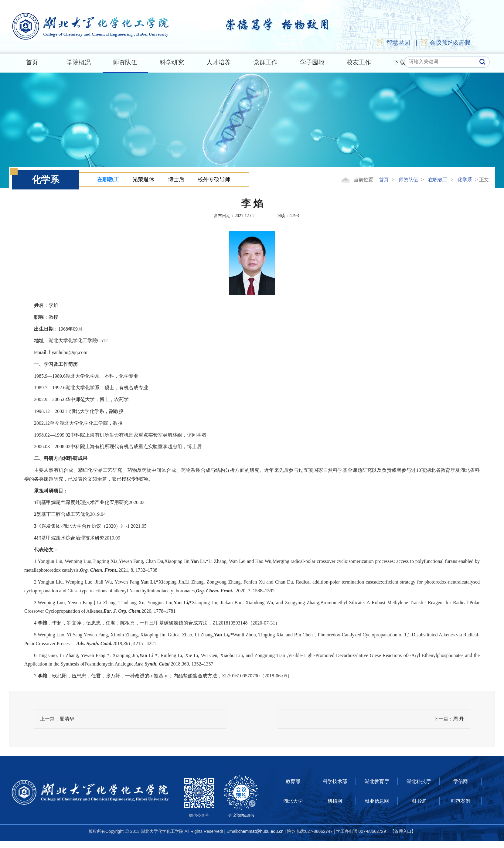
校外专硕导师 (214, 179)
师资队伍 (125, 62)
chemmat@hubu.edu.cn (261, 831)
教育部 (293, 781)
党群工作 (265, 62)
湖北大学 (293, 801)
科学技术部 (335, 781)
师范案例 (461, 801)
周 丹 (458, 719)
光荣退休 (143, 179)
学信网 (461, 781)
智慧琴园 (393, 42)
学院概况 (79, 62)
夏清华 (67, 719)
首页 (32, 62)
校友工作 (359, 62)
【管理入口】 (403, 831)
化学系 (465, 180)
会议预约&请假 (445, 42)
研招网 (335, 801)
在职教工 (108, 179)
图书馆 (419, 801)
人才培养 (219, 62)
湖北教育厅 (377, 781)
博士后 (176, 179)
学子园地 (312, 62)
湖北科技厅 (419, 781)
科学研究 (172, 62)
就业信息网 (377, 801)
